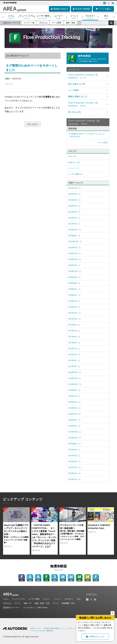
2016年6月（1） (75, 402)
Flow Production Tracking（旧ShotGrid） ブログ (83, 104)
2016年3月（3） (75, 414)
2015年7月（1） (75, 456)
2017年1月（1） (75, 366)
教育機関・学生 (68, 603)
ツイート (9, 84)
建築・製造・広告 (42, 603)
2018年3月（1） (75, 301)
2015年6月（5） (75, 461)
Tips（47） (73, 156)
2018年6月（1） (75, 289)
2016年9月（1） (75, 390)
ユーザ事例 (73, 90)
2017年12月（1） (75, 313)
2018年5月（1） (75, 295)
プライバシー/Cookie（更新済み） (42, 631)
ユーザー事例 (34, 599)
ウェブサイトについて (74, 628)
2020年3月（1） (75, 253)
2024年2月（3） (75, 200)
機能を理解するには (78, 96)
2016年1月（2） (75, 426)
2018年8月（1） (75, 283)
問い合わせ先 (74, 112)
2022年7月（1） (75, 206)
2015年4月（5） (75, 473)
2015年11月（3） (75, 438)
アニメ (56, 603)
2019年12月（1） (75, 259)
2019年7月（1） (75, 265)
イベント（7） (74, 168)
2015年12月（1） (75, 432)
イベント (57, 599)
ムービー (46, 599)
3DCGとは (7, 603)
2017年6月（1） (75, 337)
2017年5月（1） (75, 343)
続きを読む (33, 124)
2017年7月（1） (75, 331)
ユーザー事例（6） (76, 174)
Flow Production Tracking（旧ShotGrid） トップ (83, 76)
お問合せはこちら (95, 636)
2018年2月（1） (75, 307)
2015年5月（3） (75, 467)
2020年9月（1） (75, 247)
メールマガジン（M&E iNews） (36, 607)
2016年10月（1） (75, 384)
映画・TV (28, 603)
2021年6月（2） (75, 236)
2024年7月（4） (75, 188)
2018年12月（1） (75, 271)
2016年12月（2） (75, 372)
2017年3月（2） (75, 354)
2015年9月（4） (75, 444)
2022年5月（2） (75, 212)
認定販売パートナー (11, 607)
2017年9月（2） (75, 325)
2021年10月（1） (75, 230)
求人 (79, 599)
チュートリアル (18, 599)
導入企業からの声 (77, 84)
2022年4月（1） (75, 218)
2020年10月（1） (75, 242)
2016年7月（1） (75, 396)
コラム (6, 599)
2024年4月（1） (75, 194)
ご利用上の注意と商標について (53, 628)
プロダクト (69, 599)
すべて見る (103, 142)
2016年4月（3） (75, 408)
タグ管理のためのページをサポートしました (87, 135)
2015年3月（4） (75, 479)
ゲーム (18, 603)
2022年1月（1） (75, 224)
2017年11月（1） (75, 319)
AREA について (36, 628)
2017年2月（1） (75, 360)
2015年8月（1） (75, 450)
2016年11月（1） (75, 378)
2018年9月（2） (75, 277)
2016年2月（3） (75, 420)
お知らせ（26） (75, 162)
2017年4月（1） (75, 349)
